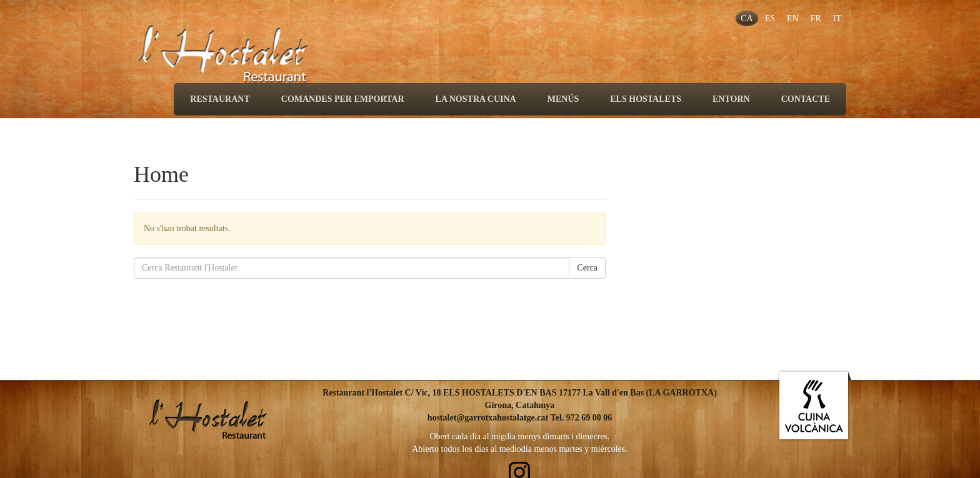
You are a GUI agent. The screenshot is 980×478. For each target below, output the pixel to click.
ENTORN (731, 99)
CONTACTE (806, 99)
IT (837, 18)
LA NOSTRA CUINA (476, 99)
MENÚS (563, 99)
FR (816, 18)
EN (793, 18)
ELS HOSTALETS (646, 99)
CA (747, 18)
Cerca (587, 268)
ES (770, 18)
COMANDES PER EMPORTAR (343, 99)
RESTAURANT (220, 99)
